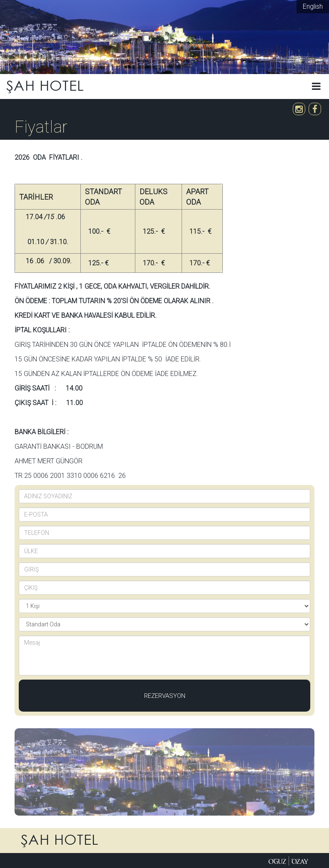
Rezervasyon (165, 696)
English (313, 6)
